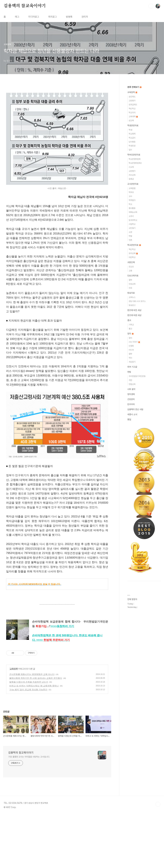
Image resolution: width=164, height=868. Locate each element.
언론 (130, 240)
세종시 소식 (132, 414)
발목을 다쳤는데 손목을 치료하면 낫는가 (29, 735)
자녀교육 (132, 175)
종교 (129, 320)
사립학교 (132, 224)
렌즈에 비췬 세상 (134, 315)
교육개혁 (133, 117)
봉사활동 (132, 208)
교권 (130, 232)
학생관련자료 (133, 125)
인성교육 (132, 284)
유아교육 (133, 253)
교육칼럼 (132, 188)
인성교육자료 (133, 276)
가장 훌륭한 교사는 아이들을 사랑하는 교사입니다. (29, 810)
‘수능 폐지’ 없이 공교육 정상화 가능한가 (28, 743)
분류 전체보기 (134, 87)
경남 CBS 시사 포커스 (137, 301)
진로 (130, 288)
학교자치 (132, 113)
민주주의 (131, 404)
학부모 (131, 192)
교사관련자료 (133, 184)
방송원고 (132, 305)
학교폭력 (132, 134)
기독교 (131, 325)
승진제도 (132, 97)
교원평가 (132, 101)
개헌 (130, 380)
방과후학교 (133, 220)
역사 (130, 358)
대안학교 (132, 257)
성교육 (131, 121)
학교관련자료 (134, 245)
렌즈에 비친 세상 (134, 310)
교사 (130, 196)
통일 (129, 419)
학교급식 (132, 138)
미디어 (131, 350)
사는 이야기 (134, 342)
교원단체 (131, 262)
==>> (62, 680)
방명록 (69, 17)
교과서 (131, 216)
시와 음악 (131, 389)
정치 (130, 334)
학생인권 (132, 146)
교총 (130, 271)
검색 (151, 6)
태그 (17, 17)
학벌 (130, 236)
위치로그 (53, 17)
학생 (130, 130)
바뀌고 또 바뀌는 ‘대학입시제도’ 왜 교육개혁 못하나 (34, 739)
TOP (158, 858)
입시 (130, 150)
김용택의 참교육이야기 (25, 6)
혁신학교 (132, 109)
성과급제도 (133, 105)
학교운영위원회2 (135, 163)
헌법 (129, 372)
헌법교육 (132, 384)
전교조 (131, 267)
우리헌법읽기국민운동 (137, 376)
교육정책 (14, 722)
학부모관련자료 (134, 155)
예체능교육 (133, 212)
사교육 (131, 167)
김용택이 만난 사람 (135, 409)
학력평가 (132, 200)
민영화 (131, 346)
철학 (130, 280)
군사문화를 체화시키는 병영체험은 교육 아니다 (32, 728)
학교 (130, 204)
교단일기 (132, 228)
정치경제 (131, 394)
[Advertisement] (57, 117)
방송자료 (131, 293)
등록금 (131, 179)
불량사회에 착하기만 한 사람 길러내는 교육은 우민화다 (36, 732)
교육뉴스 (132, 297)
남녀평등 (132, 142)
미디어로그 (34, 17)
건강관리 (131, 399)
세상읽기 (132, 362)
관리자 (85, 17)
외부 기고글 (132, 367)
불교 (130, 329)
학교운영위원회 (135, 159)
